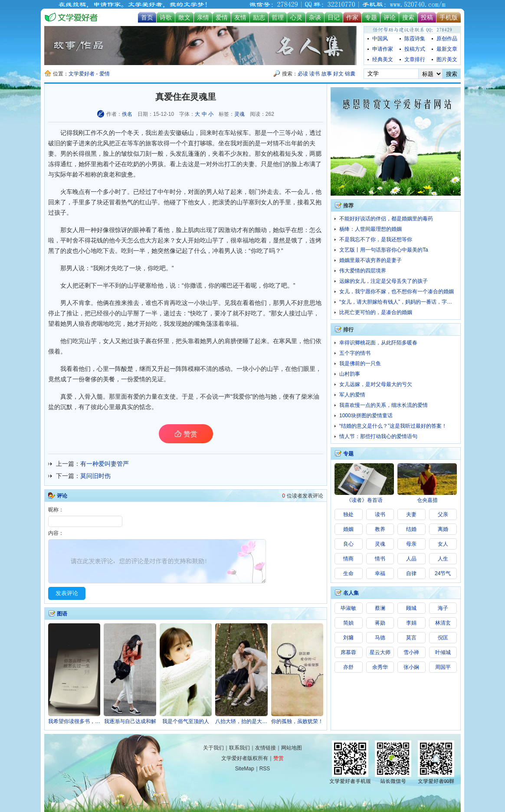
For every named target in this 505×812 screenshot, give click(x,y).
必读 (303, 74)
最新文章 (447, 49)
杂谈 (315, 17)
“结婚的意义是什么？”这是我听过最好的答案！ (393, 426)
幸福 (243, 240)
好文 (338, 74)
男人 (212, 192)
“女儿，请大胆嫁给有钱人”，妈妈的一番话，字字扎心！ (403, 302)
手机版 (449, 17)
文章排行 (415, 59)
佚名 (127, 114)
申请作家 (383, 49)
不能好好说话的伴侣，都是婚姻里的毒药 (386, 219)
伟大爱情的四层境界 (363, 271)
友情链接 (266, 748)
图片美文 (447, 59)
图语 (62, 614)
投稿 (427, 17)
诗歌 (166, 17)
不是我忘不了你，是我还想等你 (376, 239)
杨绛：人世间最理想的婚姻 (371, 229)
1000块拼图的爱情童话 (366, 416)
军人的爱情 (352, 395)
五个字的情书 (355, 353)
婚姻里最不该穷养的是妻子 (371, 260)
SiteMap (245, 769)
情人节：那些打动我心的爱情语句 (378, 436)
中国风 (380, 39)
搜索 (408, 17)
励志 (259, 17)
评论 (390, 17)
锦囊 (350, 74)
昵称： (56, 510)
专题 (371, 17)
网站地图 (292, 748)
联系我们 (239, 748)
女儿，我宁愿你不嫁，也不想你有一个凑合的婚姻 (397, 291)
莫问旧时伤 (95, 476)
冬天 (133, 133)
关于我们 (213, 748)
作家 (352, 17)
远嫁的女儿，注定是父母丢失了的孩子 (384, 281)
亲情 (203, 17)
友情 (240, 17)
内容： (56, 533)
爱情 (222, 17)
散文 (184, 17)
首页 (147, 17)
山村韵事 (350, 374)
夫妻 (249, 164)
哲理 (278, 17)
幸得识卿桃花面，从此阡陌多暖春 (378, 343)
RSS (265, 769)
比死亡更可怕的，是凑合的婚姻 (376, 312)
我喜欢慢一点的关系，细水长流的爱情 (384, 405)
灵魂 (239, 114)
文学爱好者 (82, 74)
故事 (327, 74)
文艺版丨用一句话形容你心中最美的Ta (384, 250)
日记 (334, 17)
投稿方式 (415, 49)
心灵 (296, 17)
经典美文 (383, 59)
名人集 (351, 593)
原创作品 (447, 39)
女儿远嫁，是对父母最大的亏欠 (376, 384)
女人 (267, 202)
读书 (315, 74)
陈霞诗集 (415, 39)
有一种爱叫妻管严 (105, 464)
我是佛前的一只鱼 (360, 363)
